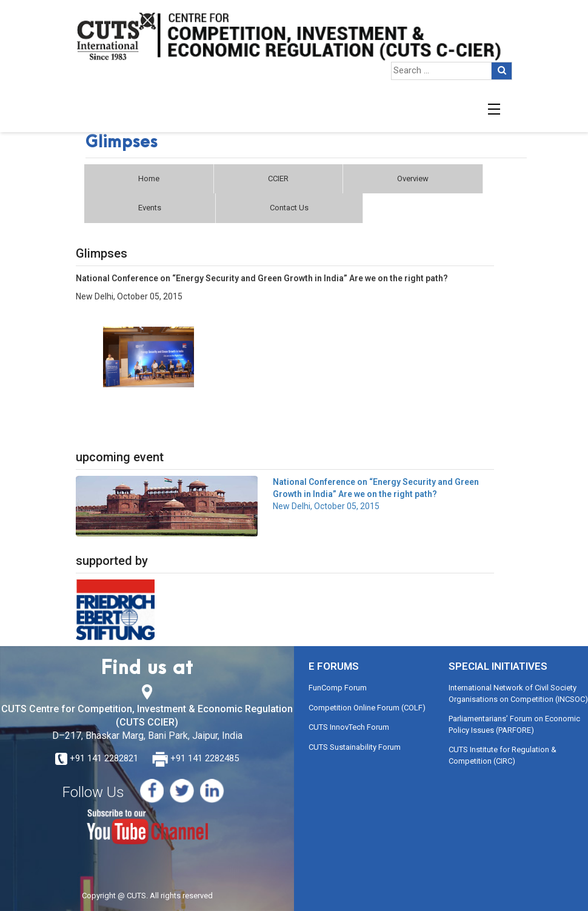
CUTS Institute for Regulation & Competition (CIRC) (503, 755)
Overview (413, 179)
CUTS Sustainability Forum (355, 747)
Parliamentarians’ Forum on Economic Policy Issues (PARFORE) (514, 724)
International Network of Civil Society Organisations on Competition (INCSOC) (518, 693)
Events (150, 208)
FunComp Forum (338, 688)
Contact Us (289, 208)
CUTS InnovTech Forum (349, 727)
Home (149, 179)
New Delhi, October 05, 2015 (376, 494)
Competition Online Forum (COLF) (367, 708)
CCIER (278, 179)
